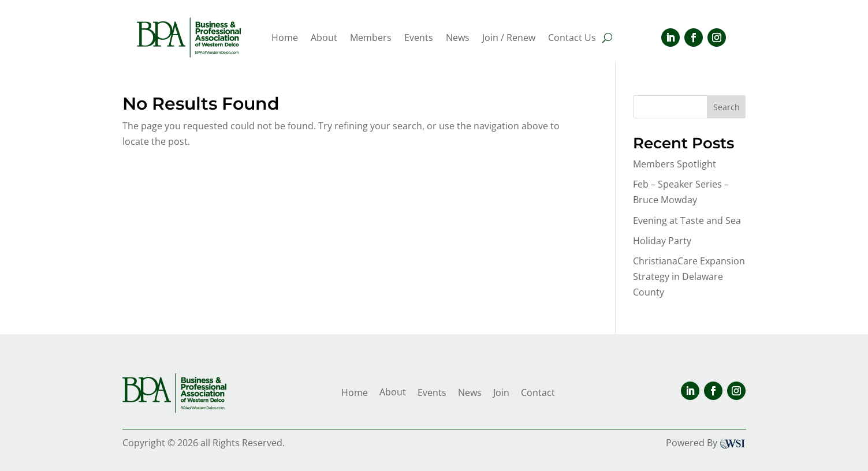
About (324, 39)
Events (419, 39)
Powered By (706, 443)
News (458, 39)
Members (371, 39)
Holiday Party (662, 241)
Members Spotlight (675, 164)
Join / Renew (509, 39)
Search (727, 107)
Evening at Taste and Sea (687, 220)
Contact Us (572, 39)
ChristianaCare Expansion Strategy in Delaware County (689, 276)
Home (285, 39)
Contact (538, 392)
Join (501, 392)
